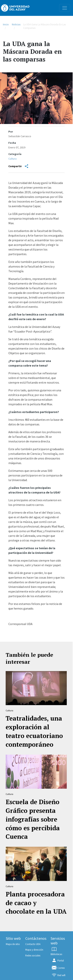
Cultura (12, 159)
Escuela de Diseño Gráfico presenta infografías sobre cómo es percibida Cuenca (33, 819)
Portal (58, 960)
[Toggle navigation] (65, 8)
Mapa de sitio (13, 944)
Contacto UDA (33, 944)
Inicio (6, 24)
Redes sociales (33, 955)
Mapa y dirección (34, 950)
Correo (58, 968)
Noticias (16, 24)
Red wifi (58, 975)
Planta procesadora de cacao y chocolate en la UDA (36, 903)
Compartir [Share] (18, 166)
